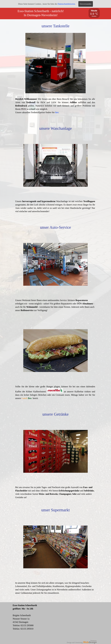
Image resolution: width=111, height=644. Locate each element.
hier (57, 112)
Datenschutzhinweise (66, 4)
